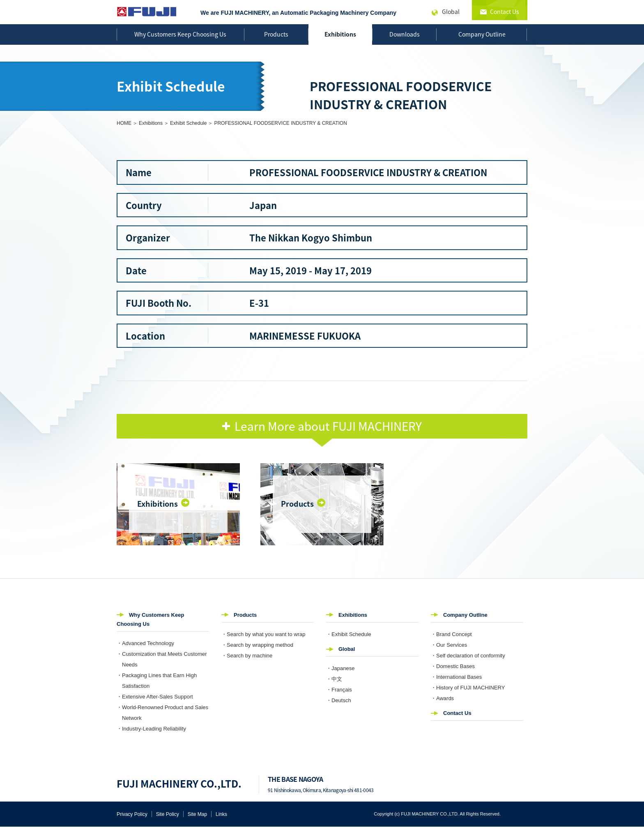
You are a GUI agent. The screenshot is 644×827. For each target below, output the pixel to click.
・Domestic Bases (453, 666)
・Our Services (449, 645)
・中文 (334, 679)
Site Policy (168, 814)
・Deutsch (339, 700)
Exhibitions (340, 34)
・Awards (442, 698)
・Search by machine (247, 656)
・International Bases (456, 677)
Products (276, 34)
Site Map (197, 814)
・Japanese (340, 668)
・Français (339, 690)
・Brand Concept (451, 634)
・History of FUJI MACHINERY (468, 688)
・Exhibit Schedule (349, 634)
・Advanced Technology (145, 643)
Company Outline (482, 34)
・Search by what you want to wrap (263, 634)
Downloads (405, 34)
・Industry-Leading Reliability (151, 729)
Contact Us (457, 713)
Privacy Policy (132, 814)
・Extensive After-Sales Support (155, 697)
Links (221, 814)
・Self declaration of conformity (468, 656)
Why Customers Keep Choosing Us (180, 34)
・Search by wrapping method (257, 645)
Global (347, 649)
